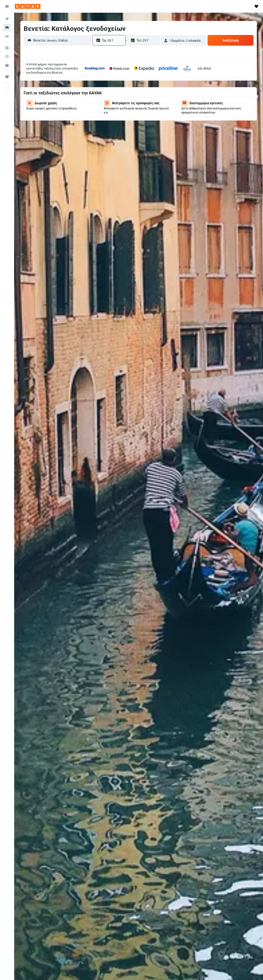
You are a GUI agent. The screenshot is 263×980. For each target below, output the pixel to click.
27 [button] (102, 118)
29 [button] (121, 118)
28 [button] (111, 118)
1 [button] (121, 79)
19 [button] (161, 98)
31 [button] (141, 118)
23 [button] (131, 108)
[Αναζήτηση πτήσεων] (7, 19)
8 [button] (121, 89)
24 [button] (141, 108)
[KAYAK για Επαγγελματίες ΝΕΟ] (7, 65)
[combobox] (61, 40)
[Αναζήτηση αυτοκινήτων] (7, 36)
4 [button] (151, 79)
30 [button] (131, 118)
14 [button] (111, 98)
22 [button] (121, 108)
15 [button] (121, 98)
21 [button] (111, 108)
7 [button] (111, 89)
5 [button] (161, 79)
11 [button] (151, 89)
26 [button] (161, 108)
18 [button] (151, 98)
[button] (7, 6)
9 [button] (131, 89)
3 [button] (141, 79)
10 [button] (141, 89)
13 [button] (102, 98)
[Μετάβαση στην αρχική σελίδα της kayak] (28, 6)
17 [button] (141, 98)
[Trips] (7, 77)
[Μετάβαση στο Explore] (7, 48)
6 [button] (102, 89)
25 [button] (151, 108)
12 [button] (161, 89)
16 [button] (131, 98)
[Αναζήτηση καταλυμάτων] (7, 28)
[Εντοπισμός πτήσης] (7, 57)
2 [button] (131, 79)
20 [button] (102, 108)
